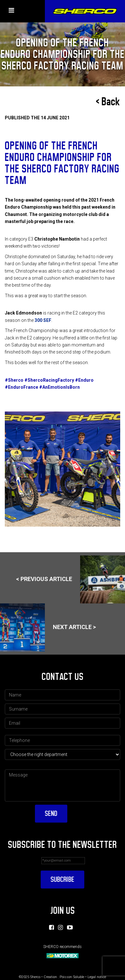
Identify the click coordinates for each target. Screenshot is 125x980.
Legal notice (97, 977)
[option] (63, 469)
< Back (108, 102)
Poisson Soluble (72, 977)
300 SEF (43, 320)
